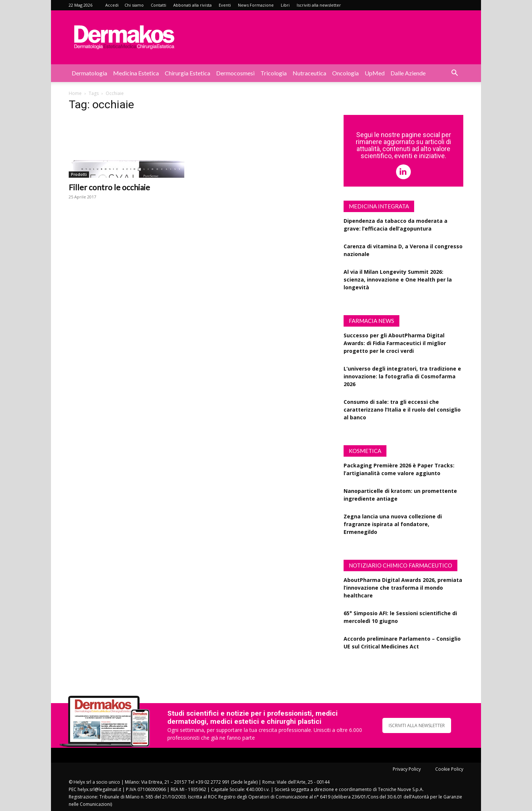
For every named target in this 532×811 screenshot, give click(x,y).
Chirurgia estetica (187, 73)
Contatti (158, 5)
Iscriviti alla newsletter (319, 5)
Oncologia (345, 73)
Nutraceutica (309, 73)
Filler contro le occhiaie (109, 187)
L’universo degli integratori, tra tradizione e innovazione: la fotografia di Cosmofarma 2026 (402, 376)
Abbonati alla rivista (192, 5)
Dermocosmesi (235, 73)
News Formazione (256, 5)
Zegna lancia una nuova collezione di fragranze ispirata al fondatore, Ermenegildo (393, 524)
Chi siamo (134, 5)
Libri (285, 5)
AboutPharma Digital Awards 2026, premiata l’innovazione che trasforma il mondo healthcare (403, 588)
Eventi (225, 5)
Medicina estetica (136, 73)
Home (75, 93)
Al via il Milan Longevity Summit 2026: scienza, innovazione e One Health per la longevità (398, 280)
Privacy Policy (407, 769)
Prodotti (79, 174)
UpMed (375, 73)
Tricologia (274, 73)
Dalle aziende (408, 73)
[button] (454, 74)
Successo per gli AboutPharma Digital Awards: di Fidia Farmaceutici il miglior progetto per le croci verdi (395, 343)
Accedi (112, 5)
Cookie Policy (449, 769)
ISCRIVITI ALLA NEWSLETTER (417, 725)
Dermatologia (89, 73)
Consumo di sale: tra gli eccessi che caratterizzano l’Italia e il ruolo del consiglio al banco (402, 410)
